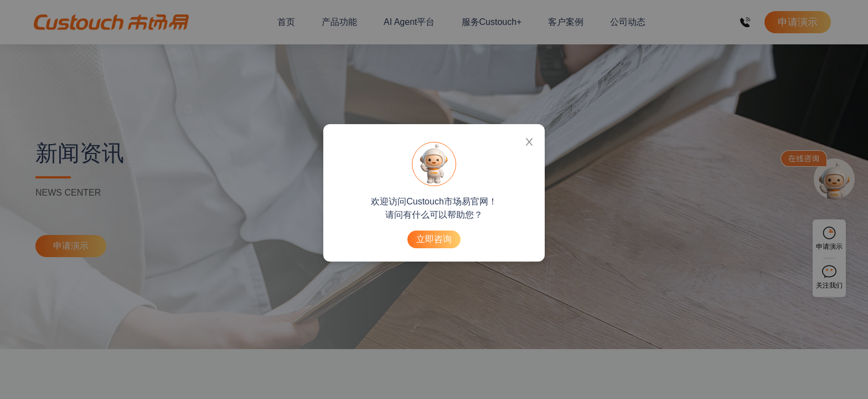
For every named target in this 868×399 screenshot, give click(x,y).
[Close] (529, 140)
